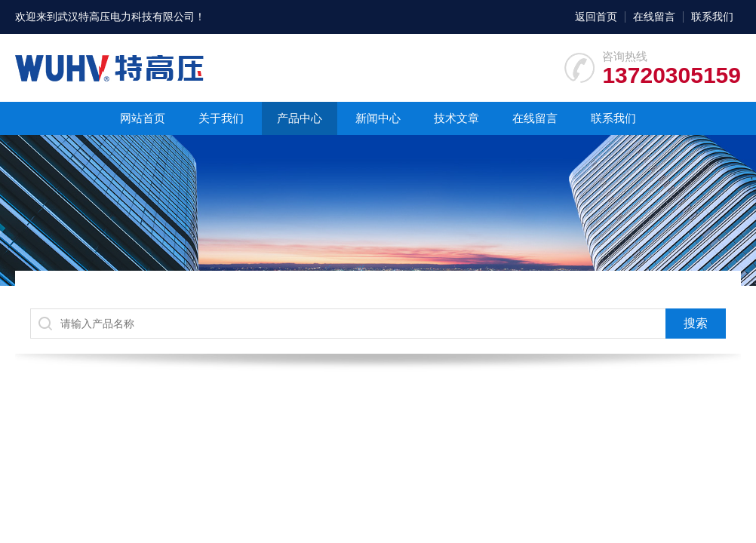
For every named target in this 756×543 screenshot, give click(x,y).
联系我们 (712, 17)
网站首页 (143, 118)
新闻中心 (378, 118)
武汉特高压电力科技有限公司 (126, 17)
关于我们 (221, 118)
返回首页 (596, 17)
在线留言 (654, 17)
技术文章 (456, 118)
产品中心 (300, 118)
